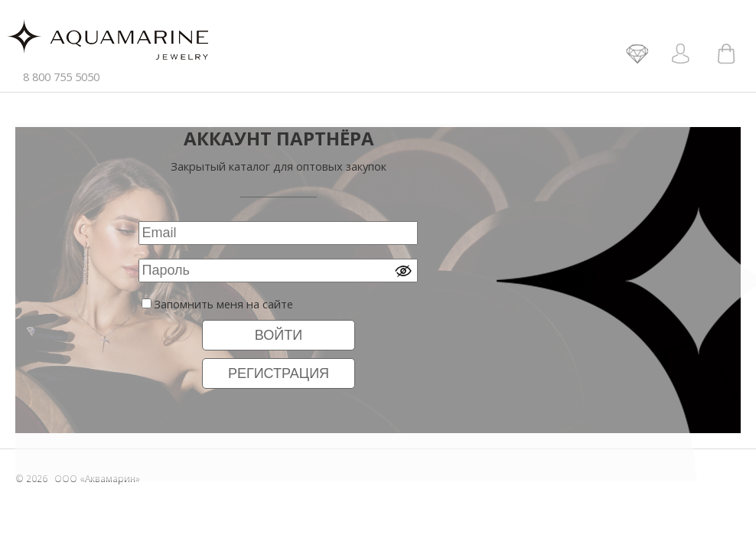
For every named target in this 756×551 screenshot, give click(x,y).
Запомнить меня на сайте (223, 304)
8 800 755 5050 (61, 77)
